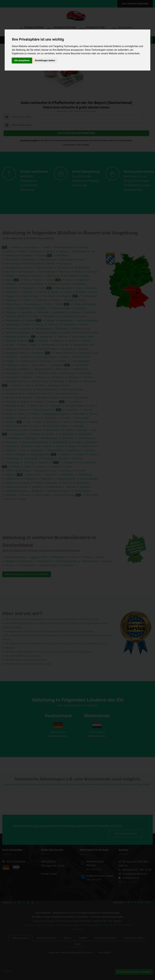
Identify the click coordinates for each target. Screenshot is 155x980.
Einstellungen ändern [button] (45, 60)
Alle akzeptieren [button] (22, 60)
